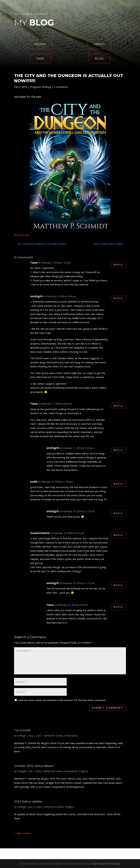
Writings (47, 87)
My (34, 22)
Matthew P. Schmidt (31, 14)
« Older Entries (22, 833)
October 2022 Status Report (34, 766)
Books (40, 44)
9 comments (61, 87)
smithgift (37, 296)
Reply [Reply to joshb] (118, 484)
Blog (100, 58)
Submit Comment (108, 708)
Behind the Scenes (54, 736)
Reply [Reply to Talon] (118, 265)
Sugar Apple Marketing (106, 863)
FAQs (40, 58)
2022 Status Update (28, 801)
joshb (34, 482)
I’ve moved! (22, 730)
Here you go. (22, 235)
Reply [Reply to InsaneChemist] (118, 535)
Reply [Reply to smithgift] (118, 298)
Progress (35, 87)
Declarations (71, 736)
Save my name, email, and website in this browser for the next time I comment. (62, 700)
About (100, 44)
